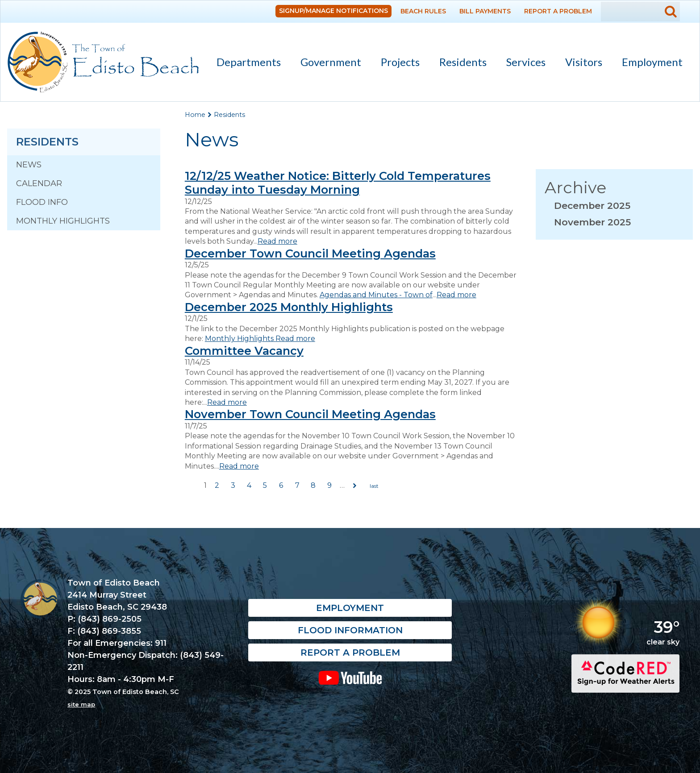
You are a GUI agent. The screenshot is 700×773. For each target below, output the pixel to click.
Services (522, 64)
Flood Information (350, 630)
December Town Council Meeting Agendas (310, 253)
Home (195, 115)
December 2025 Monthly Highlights (289, 307)
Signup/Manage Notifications (333, 11)
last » (374, 486)
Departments (245, 64)
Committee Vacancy (244, 351)
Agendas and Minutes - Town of (376, 295)
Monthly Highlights (63, 221)
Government (327, 64)
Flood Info (42, 202)
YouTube (350, 677)
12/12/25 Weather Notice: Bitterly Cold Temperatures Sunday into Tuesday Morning (338, 183)
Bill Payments (485, 11)
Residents (459, 64)
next (355, 486)
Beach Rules (423, 11)
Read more (277, 241)
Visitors (580, 64)
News (29, 165)
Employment (652, 62)
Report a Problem (558, 11)
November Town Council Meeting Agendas (310, 414)
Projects (400, 62)
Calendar (39, 183)
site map (81, 704)
